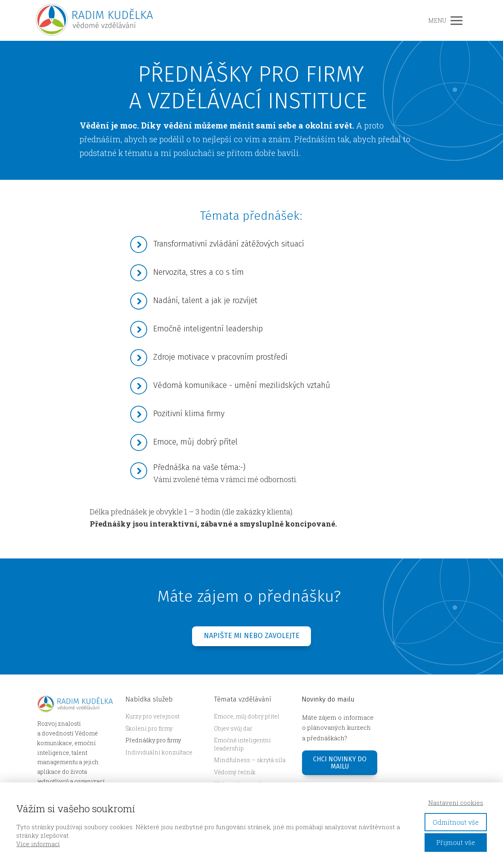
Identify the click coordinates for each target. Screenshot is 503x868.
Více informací (38, 844)
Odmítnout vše (456, 822)
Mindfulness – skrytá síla (250, 760)
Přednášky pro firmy (153, 740)
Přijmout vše (456, 842)
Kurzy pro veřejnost (152, 716)
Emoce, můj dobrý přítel (247, 716)
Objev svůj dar (233, 728)
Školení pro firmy (149, 728)
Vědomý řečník (235, 772)
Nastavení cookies (456, 803)
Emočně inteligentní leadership (242, 744)
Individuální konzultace (159, 752)
